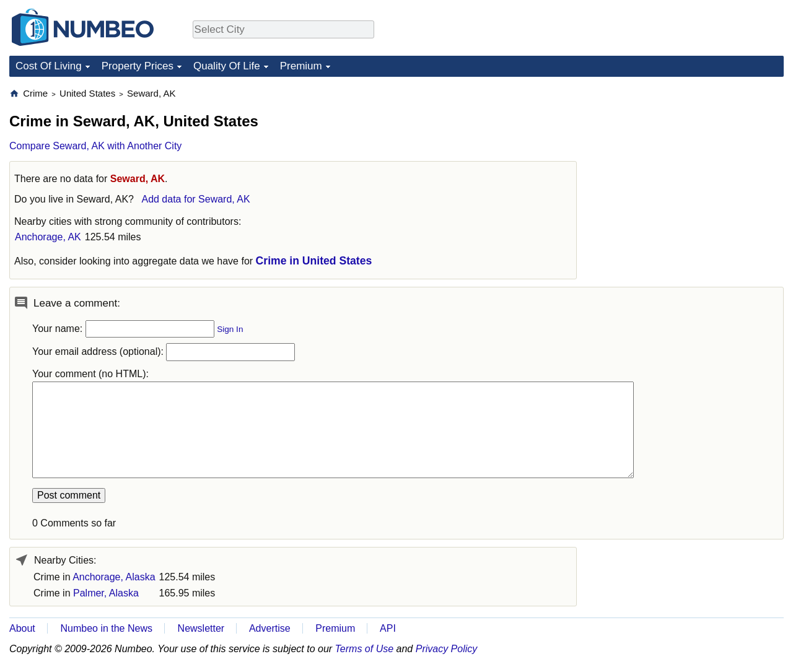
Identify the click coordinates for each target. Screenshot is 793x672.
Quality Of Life (227, 66)
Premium (301, 66)
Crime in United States (314, 261)
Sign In (230, 329)
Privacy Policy (447, 649)
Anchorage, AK (48, 237)
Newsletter (201, 628)
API (388, 628)
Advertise (270, 628)
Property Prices (138, 66)
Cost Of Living (49, 66)
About (22, 628)
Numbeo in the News (106, 628)
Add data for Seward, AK (195, 199)
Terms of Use (365, 649)
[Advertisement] (691, 165)
